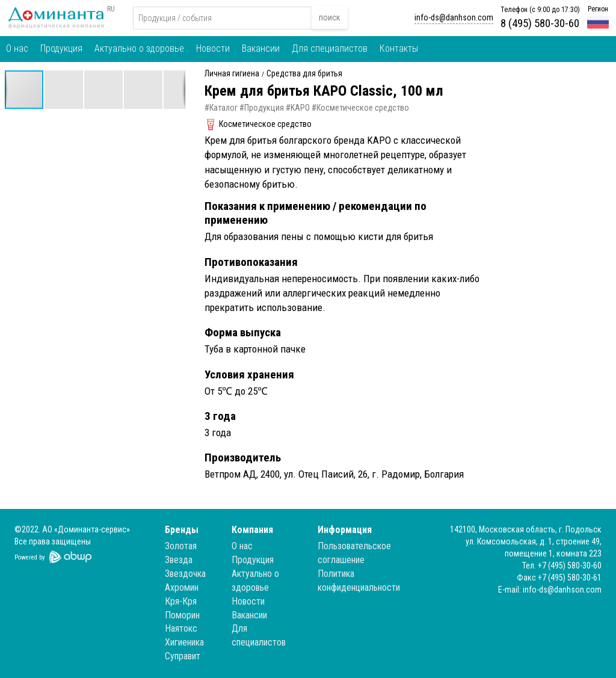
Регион (598, 9)
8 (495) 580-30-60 (540, 23)
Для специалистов (330, 48)
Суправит (183, 656)
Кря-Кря (181, 601)
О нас (17, 48)
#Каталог (221, 108)
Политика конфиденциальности (359, 581)
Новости (213, 48)
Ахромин (182, 587)
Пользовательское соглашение (354, 553)
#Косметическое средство (360, 108)
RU (111, 9)
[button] (64, 90)
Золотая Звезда (181, 553)
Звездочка (185, 574)
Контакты (399, 48)
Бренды (182, 530)
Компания (252, 530)
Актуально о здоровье (139, 48)
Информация (345, 530)
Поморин (182, 615)
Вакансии (261, 48)
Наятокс (181, 628)
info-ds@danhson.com (454, 17)
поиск (330, 17)
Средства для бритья (304, 74)
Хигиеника (184, 642)
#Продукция (262, 108)
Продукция (61, 48)
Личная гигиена (232, 74)
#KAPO (298, 108)
